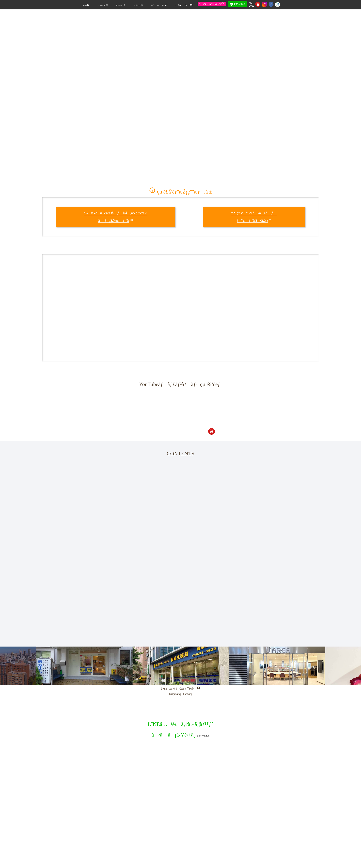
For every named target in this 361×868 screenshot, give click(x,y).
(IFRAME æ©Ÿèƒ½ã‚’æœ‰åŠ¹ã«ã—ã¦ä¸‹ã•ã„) (136, 308)
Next (302, 672)
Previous (52, 672)
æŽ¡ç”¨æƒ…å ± (159, 5)
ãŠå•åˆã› (184, 5)
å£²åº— (139, 5)
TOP (86, 5)
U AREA (103, 5)
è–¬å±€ (121, 5)
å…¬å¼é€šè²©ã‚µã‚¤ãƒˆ (212, 4)
